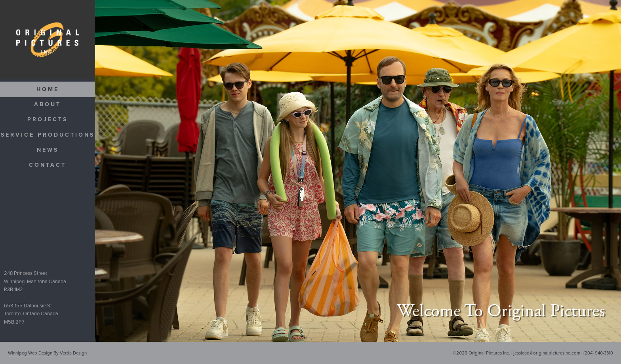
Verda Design (73, 353)
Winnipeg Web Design (30, 353)
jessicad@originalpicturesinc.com (547, 353)
